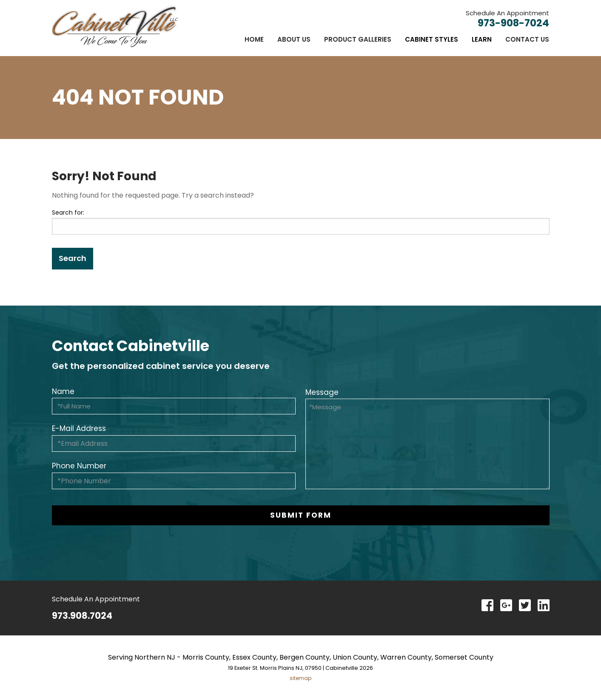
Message (322, 392)
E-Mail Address (79, 428)
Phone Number (79, 466)
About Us (294, 39)
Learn (482, 39)
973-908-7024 (513, 23)
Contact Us (527, 39)
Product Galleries (358, 39)
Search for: (68, 213)
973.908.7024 (82, 616)
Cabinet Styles (432, 39)
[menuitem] (254, 39)
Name (63, 391)
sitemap (300, 678)
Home (254, 39)
